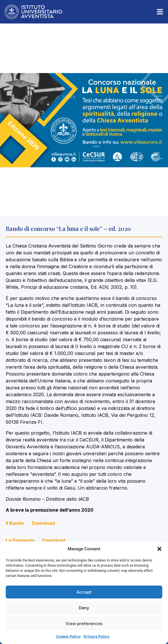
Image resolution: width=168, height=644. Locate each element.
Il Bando (15, 523)
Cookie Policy (68, 636)
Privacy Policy (96, 636)
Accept (84, 592)
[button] (159, 549)
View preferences (84, 624)
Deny (84, 608)
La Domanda (20, 540)
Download (43, 523)
